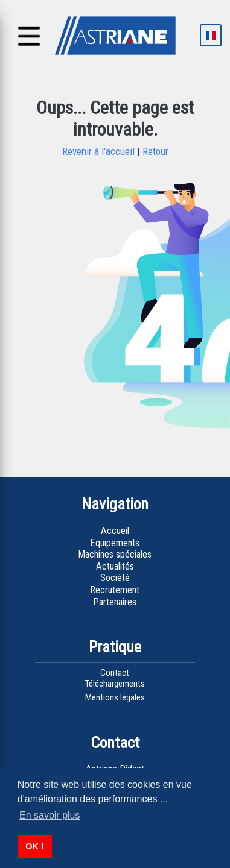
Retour (154, 151)
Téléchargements (115, 684)
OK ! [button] (34, 846)
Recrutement (115, 590)
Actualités (115, 566)
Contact (115, 673)
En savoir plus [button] (50, 815)
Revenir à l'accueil (100, 151)
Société (115, 578)
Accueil (115, 531)
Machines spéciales (115, 554)
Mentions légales (115, 697)
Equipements (115, 543)
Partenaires (115, 602)
